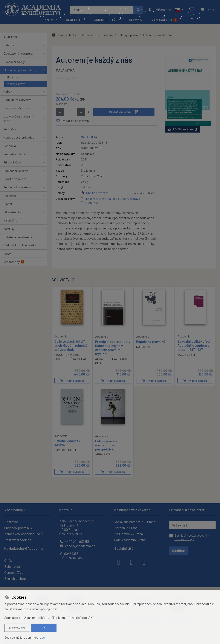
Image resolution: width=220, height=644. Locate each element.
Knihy (73, 35)
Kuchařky (10, 129)
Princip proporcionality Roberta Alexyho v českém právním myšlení (113, 347)
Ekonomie (13, 77)
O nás (8, 560)
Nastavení (17, 628)
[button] (179, 10)
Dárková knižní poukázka (20, 245)
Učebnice (10, 196)
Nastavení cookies (18, 540)
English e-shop (15, 578)
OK (44, 628)
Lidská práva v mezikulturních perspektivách (107, 445)
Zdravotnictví (12, 212)
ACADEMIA (11, 37)
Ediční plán (12, 566)
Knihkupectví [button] (105, 20)
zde (42, 637)
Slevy (7, 254)
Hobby (8, 91)
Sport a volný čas (15, 179)
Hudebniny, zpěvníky (17, 100)
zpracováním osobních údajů (192, 537)
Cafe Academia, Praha (130, 540)
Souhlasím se (192, 537)
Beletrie (9, 45)
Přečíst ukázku (183, 129)
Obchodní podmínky (18, 528)
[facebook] (119, 562)
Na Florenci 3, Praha (129, 534)
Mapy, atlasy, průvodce (19, 137)
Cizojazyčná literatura (18, 53)
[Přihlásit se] (159, 10)
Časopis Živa (14, 572)
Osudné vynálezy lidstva (67, 443)
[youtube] (144, 562)
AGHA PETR (103, 359)
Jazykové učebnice (16, 108)
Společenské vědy (16, 171)
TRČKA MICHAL (77, 359)
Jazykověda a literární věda (18, 119)
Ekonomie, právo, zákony (20, 70)
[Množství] (70, 112)
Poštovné (11, 522)
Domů (58, 35)
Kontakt (66, 510)
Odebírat (179, 550)
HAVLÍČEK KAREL (66, 450)
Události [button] (74, 20)
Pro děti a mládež (15, 154)
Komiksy (9, 229)
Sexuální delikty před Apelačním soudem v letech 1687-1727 (194, 345)
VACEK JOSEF (187, 355)
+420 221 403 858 (74, 541)
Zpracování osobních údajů (24, 534)
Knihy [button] (49, 20)
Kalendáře (10, 220)
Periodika (10, 146)
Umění (8, 204)
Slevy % (136, 20)
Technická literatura (17, 187)
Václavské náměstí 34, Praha (135, 522)
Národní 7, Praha (126, 528)
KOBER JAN (144, 346)
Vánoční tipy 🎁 (165, 20)
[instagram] (131, 562)
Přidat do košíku (124, 112)
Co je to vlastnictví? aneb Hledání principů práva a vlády (71, 345)
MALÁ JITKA (65, 70)
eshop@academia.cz (77, 546)
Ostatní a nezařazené (18, 237)
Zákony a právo (16, 84)
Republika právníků (151, 341)
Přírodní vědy (12, 162)
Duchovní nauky (14, 62)
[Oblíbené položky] (192, 10)
